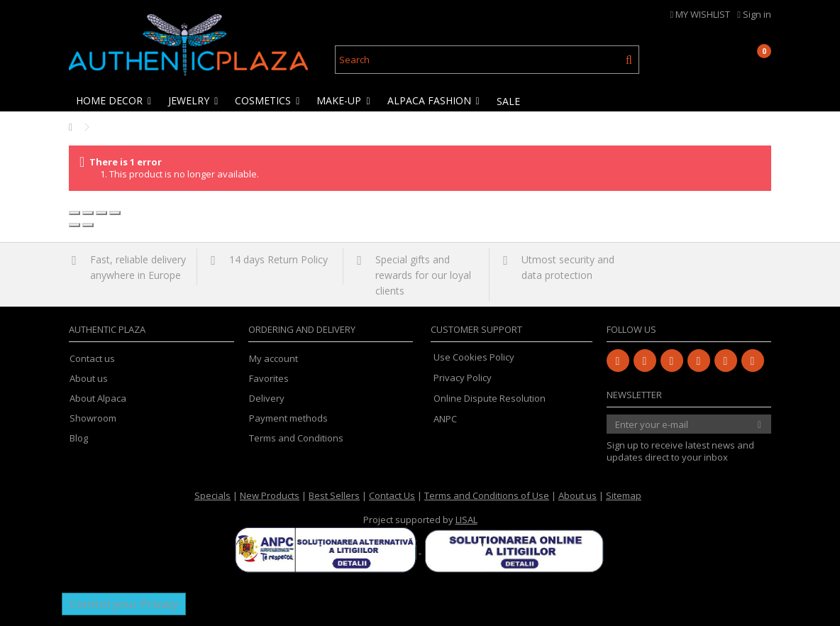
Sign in (754, 14)
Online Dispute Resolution (490, 398)
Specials (212, 495)
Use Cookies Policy (474, 357)
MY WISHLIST (701, 14)
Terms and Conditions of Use (487, 495)
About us (89, 379)
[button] (114, 101)
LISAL (466, 520)
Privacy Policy (463, 378)
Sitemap (624, 495)
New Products (270, 495)
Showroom (93, 418)
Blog (79, 438)
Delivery (267, 399)
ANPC (445, 419)
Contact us (92, 359)
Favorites (269, 379)
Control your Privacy (124, 604)
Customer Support (476, 329)
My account (273, 359)
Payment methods (288, 418)
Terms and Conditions (296, 438)
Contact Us (392, 495)
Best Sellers (334, 495)
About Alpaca (98, 399)
